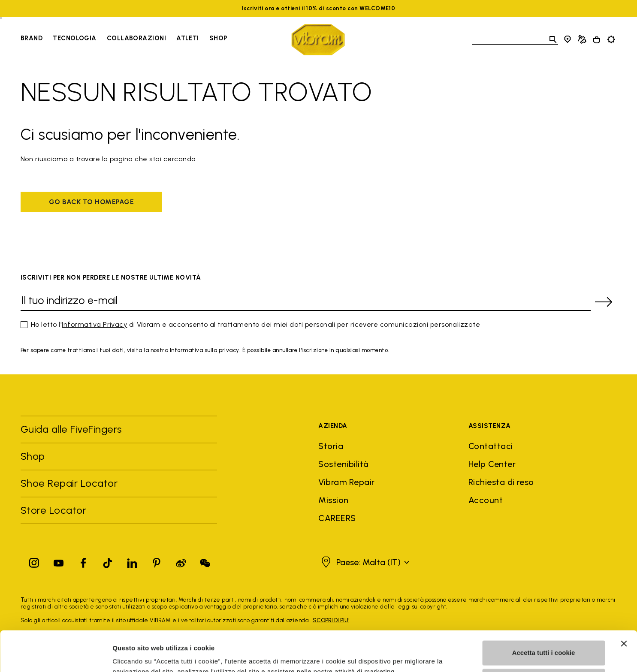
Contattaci (491, 446)
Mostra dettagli (136, 655)
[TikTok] (108, 561)
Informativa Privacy (94, 324)
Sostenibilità (343, 464)
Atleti (188, 38)
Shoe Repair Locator (69, 483)
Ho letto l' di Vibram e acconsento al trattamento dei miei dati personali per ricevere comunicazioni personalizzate (255, 324)
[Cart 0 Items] (597, 40)
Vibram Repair (346, 482)
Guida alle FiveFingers (72, 429)
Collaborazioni (136, 38)
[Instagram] (34, 561)
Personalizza (544, 640)
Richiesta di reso (501, 482)
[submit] (604, 302)
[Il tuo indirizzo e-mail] (306, 302)
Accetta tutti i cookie (544, 613)
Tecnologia (75, 38)
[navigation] (124, 39)
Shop (33, 456)
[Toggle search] (553, 39)
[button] (364, 562)
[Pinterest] (157, 561)
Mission (333, 500)
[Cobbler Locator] (582, 39)
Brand (32, 38)
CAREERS (337, 518)
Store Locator (53, 510)
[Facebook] (83, 561)
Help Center (492, 464)
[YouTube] (59, 561)
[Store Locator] (568, 39)
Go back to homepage (91, 202)
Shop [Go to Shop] (218, 38)
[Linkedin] (132, 561)
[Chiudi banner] (624, 603)
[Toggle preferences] (611, 39)
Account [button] (486, 500)
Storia (331, 446)
